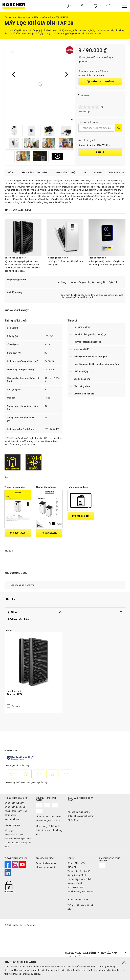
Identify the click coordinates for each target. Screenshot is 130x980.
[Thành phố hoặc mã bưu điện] (96, 128)
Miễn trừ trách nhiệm (14, 808)
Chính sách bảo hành (14, 776)
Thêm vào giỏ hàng (100, 82)
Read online (81, 516)
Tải (85, 173)
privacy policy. (33, 974)
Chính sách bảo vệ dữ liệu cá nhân (18, 818)
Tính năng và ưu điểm (35, 173)
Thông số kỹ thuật (65, 173)
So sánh (85, 96)
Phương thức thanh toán (16, 785)
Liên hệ (100, 152)
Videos (98, 173)
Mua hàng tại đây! (13, 793)
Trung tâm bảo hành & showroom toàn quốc (46, 839)
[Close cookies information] (124, 962)
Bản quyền (9, 804)
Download (18, 533)
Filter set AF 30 (15, 668)
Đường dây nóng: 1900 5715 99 (94, 145)
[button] (13, 74)
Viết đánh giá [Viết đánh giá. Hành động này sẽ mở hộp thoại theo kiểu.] (84, 112)
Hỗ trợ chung (10, 789)
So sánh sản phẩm (18, 619)
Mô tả (11, 173)
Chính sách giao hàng (15, 780)
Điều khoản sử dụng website (18, 812)
